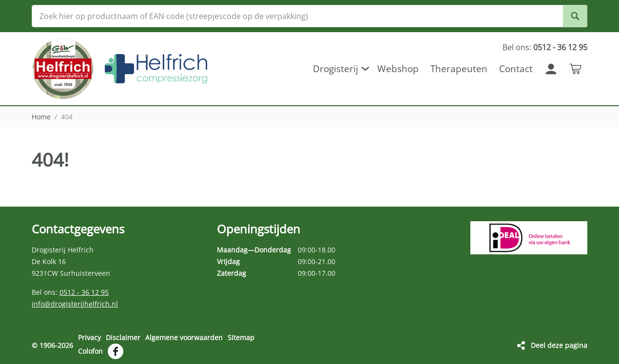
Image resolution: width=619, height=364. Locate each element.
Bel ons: (545, 47)
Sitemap (241, 337)
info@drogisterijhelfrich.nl (75, 304)
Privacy (89, 337)
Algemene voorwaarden (184, 337)
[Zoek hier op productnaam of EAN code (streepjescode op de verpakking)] (309, 16)
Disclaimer (123, 337)
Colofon (90, 351)
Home (41, 117)
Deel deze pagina (559, 345)
